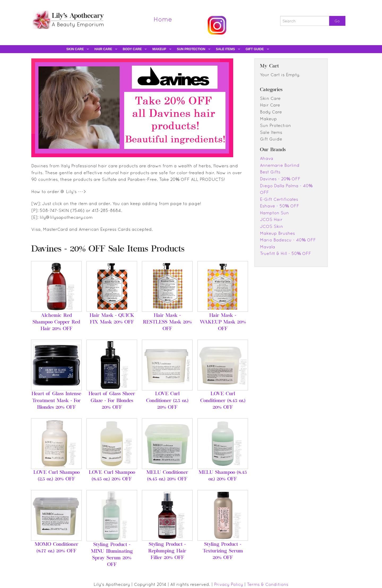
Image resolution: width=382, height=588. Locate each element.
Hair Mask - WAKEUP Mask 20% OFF (223, 322)
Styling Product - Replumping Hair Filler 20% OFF (167, 551)
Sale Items (225, 49)
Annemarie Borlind (280, 165)
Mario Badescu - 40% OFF (288, 240)
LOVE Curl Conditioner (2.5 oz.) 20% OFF (167, 401)
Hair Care (103, 49)
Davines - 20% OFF (280, 179)
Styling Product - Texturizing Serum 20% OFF (223, 551)
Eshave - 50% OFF (280, 206)
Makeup (159, 49)
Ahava (267, 158)
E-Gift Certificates (279, 199)
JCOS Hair (271, 219)
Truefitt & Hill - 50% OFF (286, 253)
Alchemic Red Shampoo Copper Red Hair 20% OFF (56, 322)
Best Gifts (270, 172)
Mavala (268, 247)
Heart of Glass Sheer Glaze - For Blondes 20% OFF (112, 401)
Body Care (132, 49)
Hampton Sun (274, 213)
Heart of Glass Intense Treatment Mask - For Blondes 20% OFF (56, 401)
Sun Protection (191, 49)
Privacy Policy (229, 584)
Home (163, 19)
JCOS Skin (272, 226)
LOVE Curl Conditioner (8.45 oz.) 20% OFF (223, 401)
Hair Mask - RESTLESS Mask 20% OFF (167, 322)
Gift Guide (255, 49)
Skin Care (75, 49)
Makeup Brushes (277, 233)
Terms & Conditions (268, 584)
